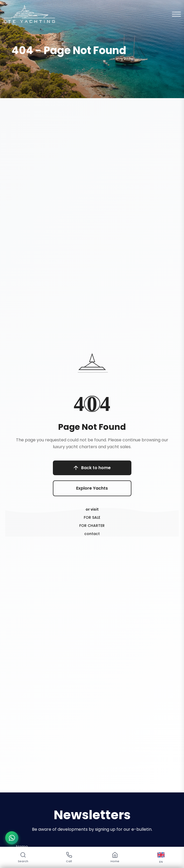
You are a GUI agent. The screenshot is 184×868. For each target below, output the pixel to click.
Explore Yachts (92, 488)
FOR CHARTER (92, 526)
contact (92, 534)
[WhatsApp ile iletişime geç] (12, 838)
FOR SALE (92, 517)
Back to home (92, 468)
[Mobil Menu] (176, 14)
